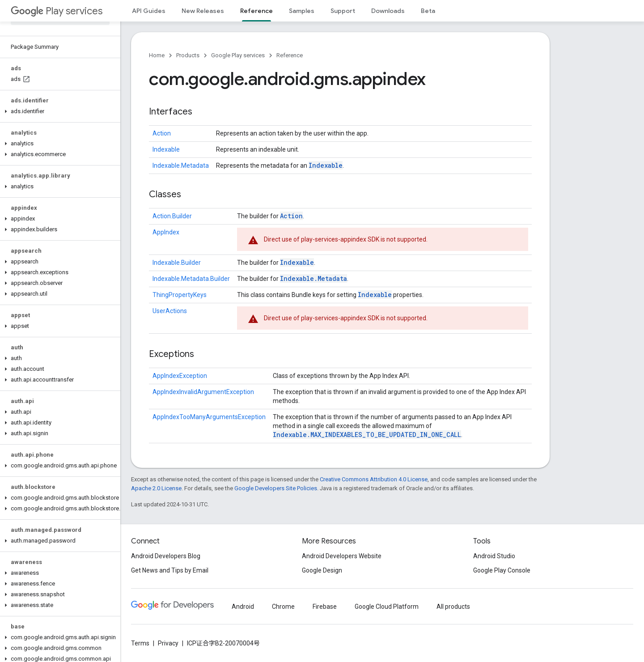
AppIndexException (180, 376)
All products (453, 607)
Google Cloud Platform (387, 607)
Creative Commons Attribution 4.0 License (374, 479)
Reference (290, 55)
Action (162, 133)
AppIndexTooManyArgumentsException (209, 417)
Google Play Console (502, 570)
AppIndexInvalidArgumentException (203, 392)
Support (343, 11)
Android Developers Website (342, 556)
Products (188, 55)
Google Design (322, 570)
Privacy (168, 643)
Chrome (283, 607)
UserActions (170, 311)
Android (243, 607)
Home (157, 55)
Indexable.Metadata (181, 165)
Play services (57, 11)
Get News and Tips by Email (170, 570)
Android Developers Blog (166, 556)
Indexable (166, 149)
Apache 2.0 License (156, 488)
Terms (140, 643)
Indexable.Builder (177, 263)
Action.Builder (172, 216)
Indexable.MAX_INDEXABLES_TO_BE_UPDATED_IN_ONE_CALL (367, 435)
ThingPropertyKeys (180, 295)
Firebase (325, 607)
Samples (302, 11)
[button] (58, 111)
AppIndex (166, 232)
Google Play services (238, 55)
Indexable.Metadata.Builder (191, 279)
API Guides (149, 11)
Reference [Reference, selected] (256, 11)
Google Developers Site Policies (276, 488)
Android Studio (494, 556)
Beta (428, 11)
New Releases (203, 11)
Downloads (388, 11)
